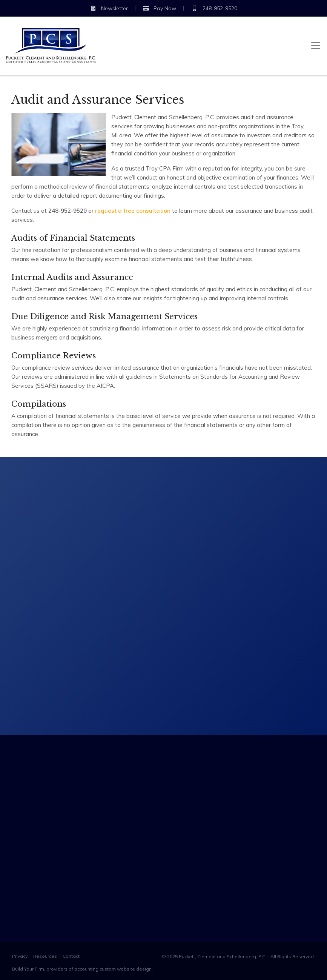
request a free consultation (133, 211)
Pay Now (160, 8)
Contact (71, 956)
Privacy (20, 956)
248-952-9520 (214, 8)
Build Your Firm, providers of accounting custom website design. (82, 969)
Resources (45, 956)
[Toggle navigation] (316, 46)
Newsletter (109, 8)
